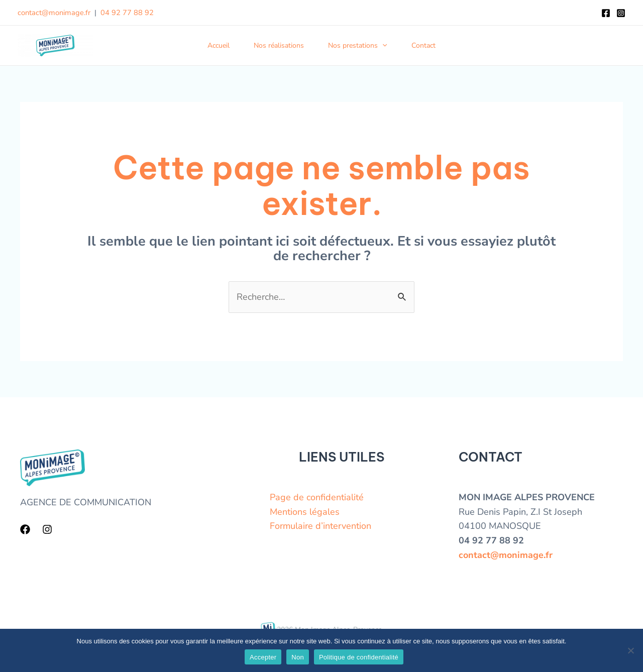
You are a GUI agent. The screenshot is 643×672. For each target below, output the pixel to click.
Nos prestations (357, 46)
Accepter (263, 657)
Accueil (219, 45)
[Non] (630, 650)
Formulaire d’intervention (320, 526)
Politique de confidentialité (359, 657)
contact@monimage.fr (54, 13)
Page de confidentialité (317, 497)
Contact (423, 45)
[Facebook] (606, 13)
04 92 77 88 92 (127, 13)
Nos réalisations (279, 45)
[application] (382, 46)
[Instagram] (621, 13)
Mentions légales (305, 512)
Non (298, 657)
